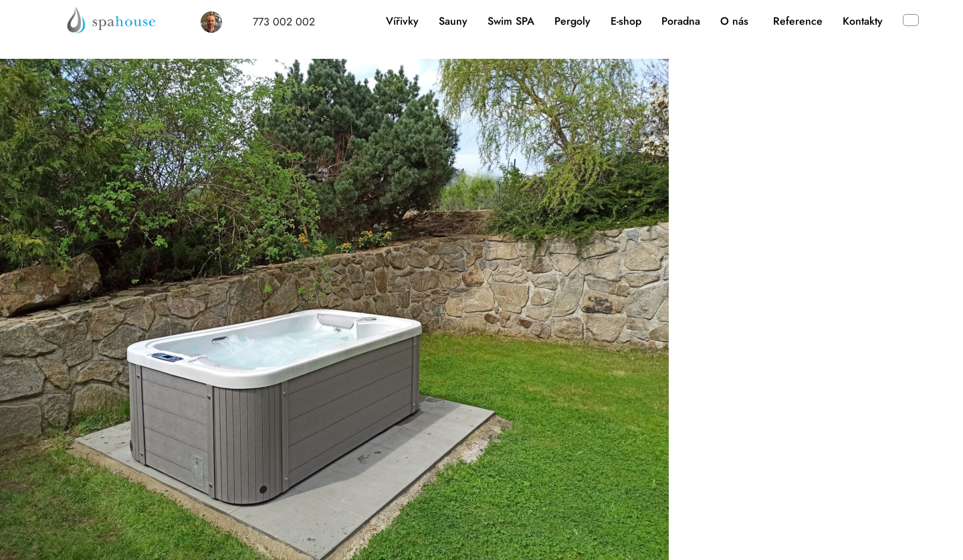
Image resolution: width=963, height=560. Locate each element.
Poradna (681, 21)
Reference (798, 21)
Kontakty (863, 21)
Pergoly (572, 21)
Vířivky (402, 21)
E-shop (626, 21)
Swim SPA (511, 21)
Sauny (453, 21)
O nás (734, 21)
